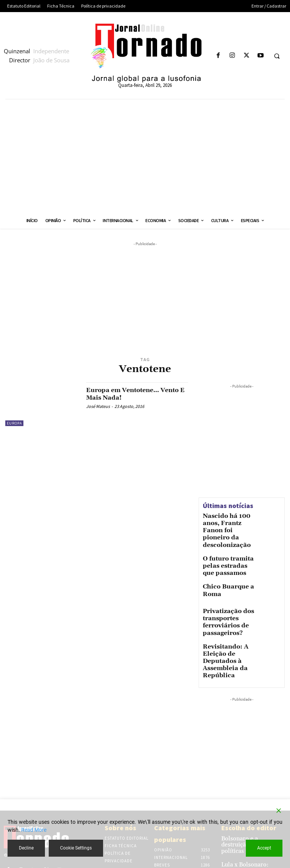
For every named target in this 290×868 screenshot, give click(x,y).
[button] (277, 56)
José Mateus (98, 406)
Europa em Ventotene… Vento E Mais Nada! (127, 394)
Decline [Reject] (26, 848)
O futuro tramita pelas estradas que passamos (229, 549)
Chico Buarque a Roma (229, 572)
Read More (34, 830)
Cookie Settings (76, 848)
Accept (264, 848)
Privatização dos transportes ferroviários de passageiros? (222, 606)
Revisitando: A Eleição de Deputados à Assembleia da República (229, 636)
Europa (14, 423)
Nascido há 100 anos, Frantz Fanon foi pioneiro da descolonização (227, 525)
